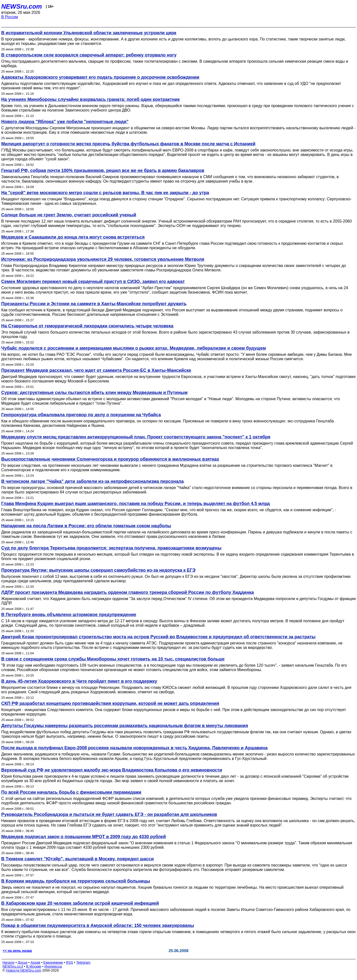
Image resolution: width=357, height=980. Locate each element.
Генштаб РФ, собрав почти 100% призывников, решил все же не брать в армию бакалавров (103, 170)
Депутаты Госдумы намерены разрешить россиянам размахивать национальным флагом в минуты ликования (125, 726)
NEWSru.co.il (13, 966)
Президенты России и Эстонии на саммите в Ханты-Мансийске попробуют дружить (94, 304)
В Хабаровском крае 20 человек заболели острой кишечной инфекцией (80, 903)
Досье (22, 962)
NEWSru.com (22, 6)
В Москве (34, 966)
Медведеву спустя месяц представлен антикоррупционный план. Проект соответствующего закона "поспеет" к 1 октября (136, 437)
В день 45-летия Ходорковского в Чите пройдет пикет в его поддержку (79, 681)
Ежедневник (53, 962)
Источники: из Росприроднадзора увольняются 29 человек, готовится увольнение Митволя (103, 259)
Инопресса (53, 966)
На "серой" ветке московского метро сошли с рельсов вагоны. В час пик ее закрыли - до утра (105, 193)
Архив (35, 962)
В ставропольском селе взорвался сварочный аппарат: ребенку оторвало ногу (89, 55)
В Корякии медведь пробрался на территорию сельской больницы (76, 881)
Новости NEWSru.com (24, 970)
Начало (9, 962)
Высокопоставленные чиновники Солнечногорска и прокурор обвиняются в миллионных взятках (110, 459)
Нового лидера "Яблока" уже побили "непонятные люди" (65, 122)
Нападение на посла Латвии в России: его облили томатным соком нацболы (86, 526)
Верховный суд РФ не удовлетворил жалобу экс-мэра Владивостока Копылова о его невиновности (112, 770)
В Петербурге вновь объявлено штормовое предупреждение (69, 615)
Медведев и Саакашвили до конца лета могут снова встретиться (73, 237)
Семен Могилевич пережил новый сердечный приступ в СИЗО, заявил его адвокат (93, 282)
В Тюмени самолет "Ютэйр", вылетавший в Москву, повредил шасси (78, 859)
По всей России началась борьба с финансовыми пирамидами (71, 792)
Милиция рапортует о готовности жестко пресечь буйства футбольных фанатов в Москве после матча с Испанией (128, 144)
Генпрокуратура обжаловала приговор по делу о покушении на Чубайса (81, 415)
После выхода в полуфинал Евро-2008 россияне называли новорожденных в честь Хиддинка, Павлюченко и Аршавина (134, 748)
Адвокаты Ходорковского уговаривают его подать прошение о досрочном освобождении (100, 77)
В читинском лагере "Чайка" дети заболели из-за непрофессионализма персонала (92, 481)
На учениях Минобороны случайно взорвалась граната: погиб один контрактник (90, 99)
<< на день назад (17, 951)
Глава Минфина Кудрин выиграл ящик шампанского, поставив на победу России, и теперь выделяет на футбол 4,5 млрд (136, 504)
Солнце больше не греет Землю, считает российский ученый (69, 215)
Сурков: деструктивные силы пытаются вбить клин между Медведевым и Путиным (94, 393)
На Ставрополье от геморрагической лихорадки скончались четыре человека (87, 326)
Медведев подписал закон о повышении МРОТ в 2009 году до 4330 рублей (84, 837)
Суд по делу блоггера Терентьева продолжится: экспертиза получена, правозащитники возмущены (111, 548)
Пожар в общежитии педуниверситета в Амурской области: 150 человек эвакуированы (98, 925)
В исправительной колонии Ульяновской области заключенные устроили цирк (89, 33)
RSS (69, 962)
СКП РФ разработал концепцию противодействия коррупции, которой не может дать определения (110, 703)
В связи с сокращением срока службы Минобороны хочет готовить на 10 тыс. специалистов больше (113, 659)
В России (10, 17)
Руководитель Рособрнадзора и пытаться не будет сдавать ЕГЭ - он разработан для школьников (109, 814)
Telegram (83, 962)
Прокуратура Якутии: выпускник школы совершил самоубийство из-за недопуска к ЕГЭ (98, 570)
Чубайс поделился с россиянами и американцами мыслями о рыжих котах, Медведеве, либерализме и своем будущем (134, 348)
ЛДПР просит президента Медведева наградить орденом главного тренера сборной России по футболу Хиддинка (128, 592)
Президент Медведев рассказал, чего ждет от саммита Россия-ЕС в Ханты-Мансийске (96, 370)
